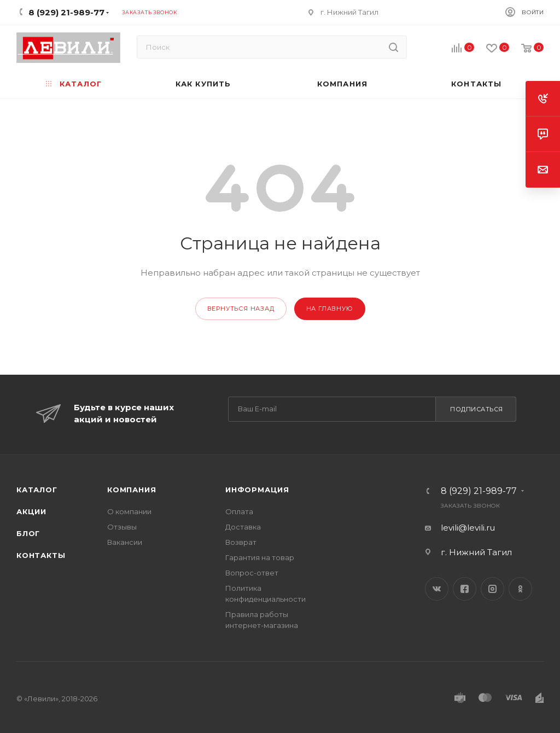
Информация (257, 490)
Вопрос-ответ (252, 573)
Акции (31, 511)
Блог (28, 533)
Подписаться (477, 409)
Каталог (37, 490)
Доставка (243, 527)
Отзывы (122, 527)
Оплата (239, 511)
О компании (129, 511)
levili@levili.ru (468, 528)
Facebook (465, 589)
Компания (132, 490)
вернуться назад (241, 309)
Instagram (492, 589)
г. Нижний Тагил (349, 12)
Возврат (241, 542)
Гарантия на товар (260, 557)
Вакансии (125, 542)
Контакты (41, 555)
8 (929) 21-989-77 (479, 491)
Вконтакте (437, 589)
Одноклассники (520, 589)
